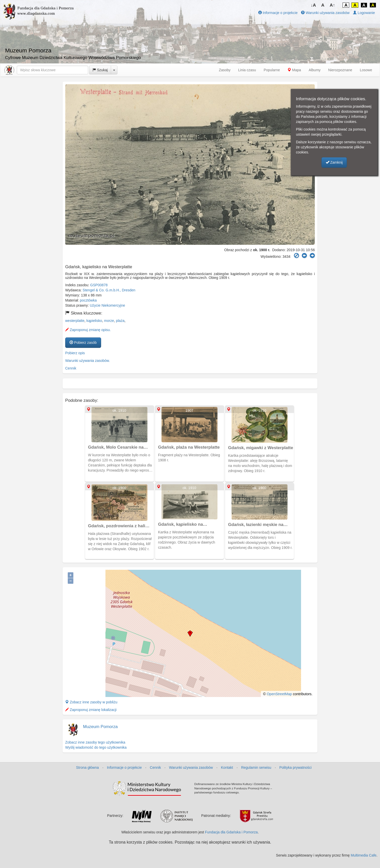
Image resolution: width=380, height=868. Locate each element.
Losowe (366, 70)
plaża (120, 321)
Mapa (294, 70)
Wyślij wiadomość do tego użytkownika (96, 747)
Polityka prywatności (296, 767)
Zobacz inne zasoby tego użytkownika (95, 742)
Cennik (71, 368)
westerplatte (75, 321)
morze (109, 321)
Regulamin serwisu (256, 767)
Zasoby (225, 70)
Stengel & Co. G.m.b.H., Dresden (109, 290)
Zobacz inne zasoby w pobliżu (91, 702)
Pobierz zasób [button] (83, 343)
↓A (313, 5)
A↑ (332, 5)
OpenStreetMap (279, 694)
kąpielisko (94, 321)
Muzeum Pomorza (100, 727)
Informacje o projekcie (278, 13)
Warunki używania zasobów (325, 13)
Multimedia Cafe (364, 855)
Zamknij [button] (334, 162)
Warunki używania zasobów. (87, 361)
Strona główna (88, 767)
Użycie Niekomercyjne (107, 305)
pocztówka (88, 300)
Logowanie (364, 13)
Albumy (315, 70)
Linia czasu (247, 70)
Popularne (272, 70)
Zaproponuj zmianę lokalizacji (91, 710)
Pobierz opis (75, 353)
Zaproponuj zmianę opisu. (88, 330)
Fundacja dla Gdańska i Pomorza (231, 832)
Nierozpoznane (340, 70)
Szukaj (100, 70)
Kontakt (227, 767)
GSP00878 (99, 285)
